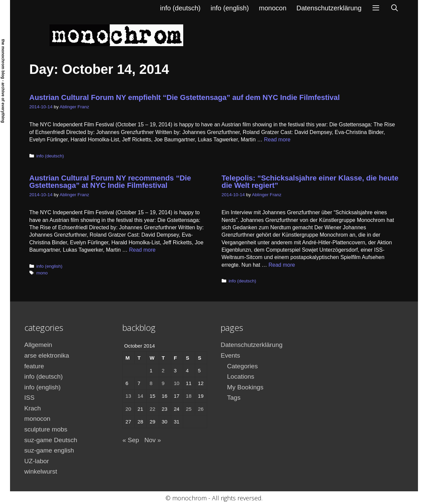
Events (230, 355)
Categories (242, 366)
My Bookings (245, 387)
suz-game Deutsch (51, 440)
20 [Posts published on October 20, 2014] (128, 409)
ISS (30, 398)
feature (34, 366)
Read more (277, 140)
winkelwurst (41, 471)
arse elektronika (47, 355)
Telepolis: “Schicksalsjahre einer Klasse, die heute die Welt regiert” (310, 182)
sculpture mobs (46, 429)
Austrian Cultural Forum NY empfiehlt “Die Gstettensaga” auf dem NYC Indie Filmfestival (185, 97)
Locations (241, 376)
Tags (234, 398)
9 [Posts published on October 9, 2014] (163, 383)
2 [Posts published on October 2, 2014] (163, 370)
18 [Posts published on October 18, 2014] (189, 396)
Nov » (153, 440)
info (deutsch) (180, 8)
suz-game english (49, 450)
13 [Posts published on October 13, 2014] (128, 396)
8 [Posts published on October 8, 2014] (151, 383)
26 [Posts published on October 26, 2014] (201, 409)
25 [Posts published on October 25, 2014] (189, 409)
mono (42, 273)
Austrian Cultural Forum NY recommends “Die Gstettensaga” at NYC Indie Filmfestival (110, 182)
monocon (273, 8)
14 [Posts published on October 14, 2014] (140, 396)
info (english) (230, 8)
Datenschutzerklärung (329, 8)
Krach (33, 408)
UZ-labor (37, 461)
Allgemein (38, 345)
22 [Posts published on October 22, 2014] (152, 409)
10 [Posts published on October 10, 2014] (177, 383)
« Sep (131, 440)
